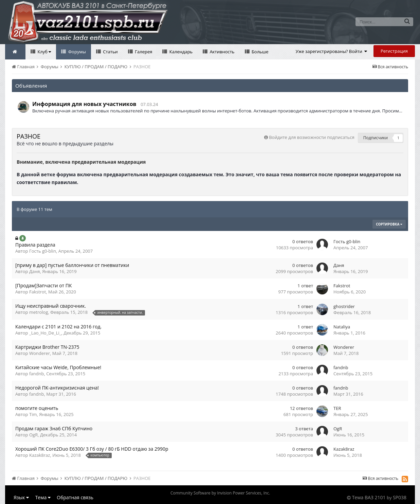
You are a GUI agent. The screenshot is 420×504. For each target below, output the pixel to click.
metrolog (39, 312)
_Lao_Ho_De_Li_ (45, 333)
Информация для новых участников (84, 104)
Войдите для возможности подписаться (312, 137)
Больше (260, 52)
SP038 (400, 497)
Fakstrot (38, 292)
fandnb (36, 374)
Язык (21, 497)
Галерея (143, 52)
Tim (33, 414)
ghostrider (344, 306)
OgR (33, 435)
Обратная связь (75, 497)
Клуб (44, 52)
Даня (35, 271)
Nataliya (342, 327)
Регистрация (394, 51)
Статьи (110, 52)
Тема (43, 497)
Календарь (180, 52)
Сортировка (389, 224)
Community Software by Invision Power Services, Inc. (220, 493)
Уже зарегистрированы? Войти (332, 51)
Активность (221, 52)
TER (337, 408)
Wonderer (40, 353)
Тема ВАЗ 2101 (369, 497)
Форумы (76, 52)
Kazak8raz (40, 455)
